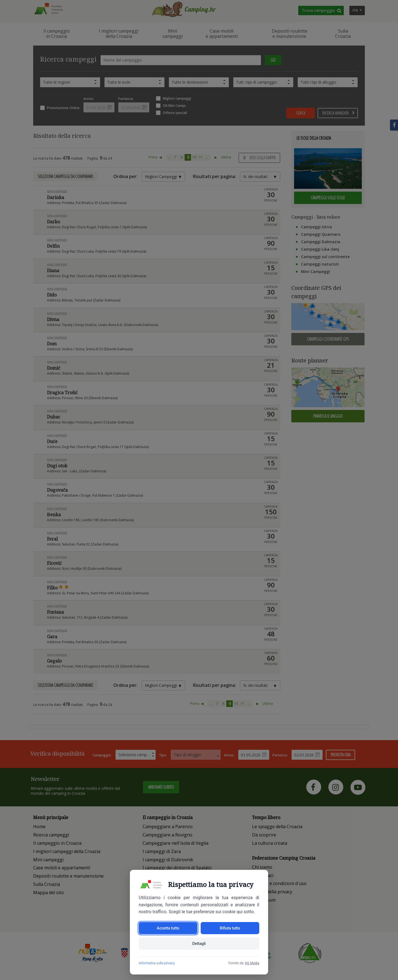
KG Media (252, 963)
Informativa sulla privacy (157, 963)
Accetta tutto (168, 928)
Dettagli (199, 944)
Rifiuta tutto (230, 928)
